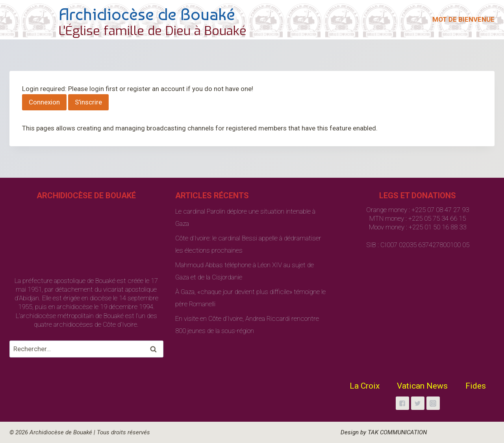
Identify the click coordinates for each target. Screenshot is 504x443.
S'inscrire (88, 102)
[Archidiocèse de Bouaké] (130, 20)
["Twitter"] (418, 403)
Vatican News (422, 386)
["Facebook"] (402, 403)
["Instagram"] (433, 403)
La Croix (365, 386)
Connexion (44, 102)
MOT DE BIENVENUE (463, 19)
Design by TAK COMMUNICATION (384, 432)
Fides (476, 386)
